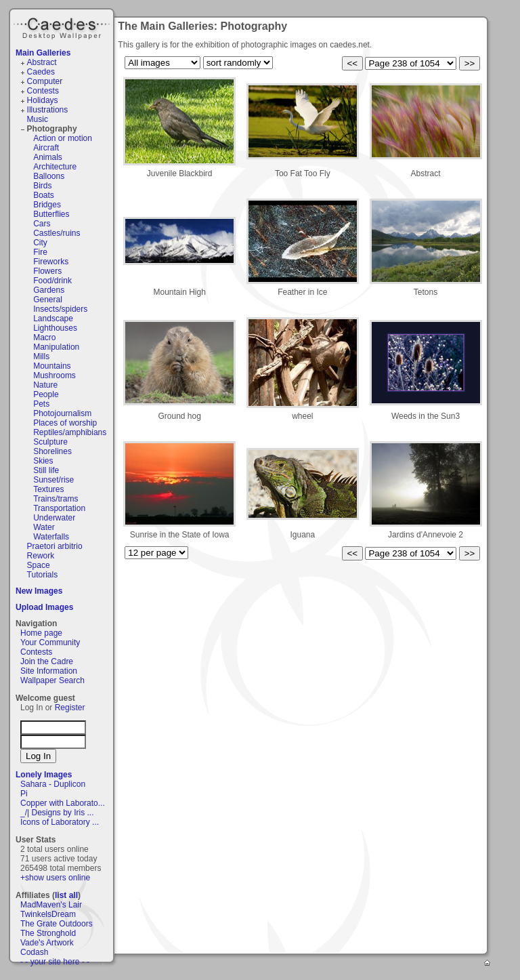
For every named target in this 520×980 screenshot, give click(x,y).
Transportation (59, 508)
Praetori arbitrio (55, 546)
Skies (43, 461)
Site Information (49, 671)
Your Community (50, 642)
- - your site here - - (55, 962)
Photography (52, 129)
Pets (41, 404)
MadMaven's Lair (51, 905)
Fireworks (51, 262)
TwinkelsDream (48, 914)
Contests (43, 91)
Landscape (53, 319)
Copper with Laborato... (63, 803)
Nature (45, 385)
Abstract (42, 62)
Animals (48, 157)
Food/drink (52, 281)
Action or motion (63, 138)
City (40, 243)
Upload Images (44, 607)
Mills (41, 356)
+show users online (55, 878)
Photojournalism (62, 413)
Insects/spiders (60, 309)
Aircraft (46, 148)
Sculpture (50, 442)
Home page (41, 633)
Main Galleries (43, 53)
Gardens (49, 290)
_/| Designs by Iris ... (57, 813)
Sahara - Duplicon (53, 784)
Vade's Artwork (47, 943)
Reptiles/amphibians (70, 432)
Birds (42, 186)
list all (66, 895)
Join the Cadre (47, 661)
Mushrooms (55, 375)
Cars (42, 224)
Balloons (49, 176)
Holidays (43, 100)
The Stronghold (48, 933)
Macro (44, 338)
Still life (46, 470)
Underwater (54, 518)
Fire (40, 252)
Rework (41, 556)
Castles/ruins (57, 233)
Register (70, 708)
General (48, 300)
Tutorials (43, 575)
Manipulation (56, 347)
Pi (24, 794)
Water (44, 527)
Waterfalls (51, 537)
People (46, 394)
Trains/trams (56, 499)
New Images (39, 591)
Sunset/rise (53, 480)
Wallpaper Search (52, 680)
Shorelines (52, 451)
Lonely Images (44, 775)
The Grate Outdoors (57, 924)
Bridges (47, 205)
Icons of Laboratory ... (60, 822)
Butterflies (51, 214)
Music (38, 119)
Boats (44, 195)
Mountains (52, 366)
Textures (48, 489)
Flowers (47, 271)
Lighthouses (55, 328)
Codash (34, 952)
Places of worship (65, 423)
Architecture (55, 167)
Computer (45, 81)
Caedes (63, 26)
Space (39, 565)
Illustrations (48, 110)
